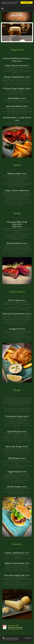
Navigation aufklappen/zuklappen (17, 8)
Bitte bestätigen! (27, 3)
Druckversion (8, 638)
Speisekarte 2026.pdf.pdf (15, 627)
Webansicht (28, 638)
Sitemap (16, 638)
